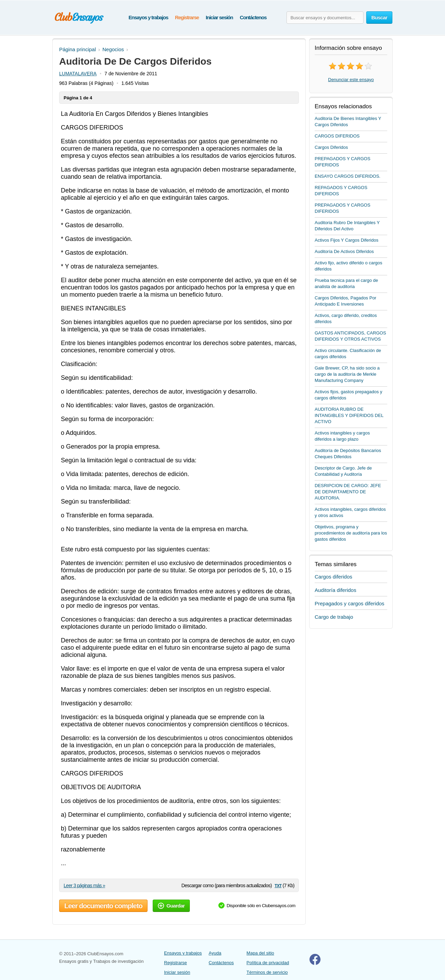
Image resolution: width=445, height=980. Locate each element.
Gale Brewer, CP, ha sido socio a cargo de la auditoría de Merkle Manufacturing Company (347, 374)
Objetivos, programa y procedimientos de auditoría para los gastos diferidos (351, 533)
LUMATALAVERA (78, 74)
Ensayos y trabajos (148, 17)
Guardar (171, 906)
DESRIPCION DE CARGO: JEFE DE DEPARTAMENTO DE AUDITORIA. (348, 492)
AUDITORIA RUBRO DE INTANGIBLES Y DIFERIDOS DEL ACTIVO (349, 415)
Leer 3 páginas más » (84, 885)
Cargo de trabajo (334, 617)
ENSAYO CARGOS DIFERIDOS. (348, 176)
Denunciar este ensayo (351, 80)
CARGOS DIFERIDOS (337, 136)
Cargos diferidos (333, 577)
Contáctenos (253, 17)
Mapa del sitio (260, 953)
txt (278, 885)
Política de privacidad (268, 963)
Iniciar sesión (219, 17)
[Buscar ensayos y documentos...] (325, 18)
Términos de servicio (267, 972)
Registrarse (187, 17)
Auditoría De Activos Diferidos (344, 251)
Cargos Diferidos (331, 147)
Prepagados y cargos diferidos (350, 603)
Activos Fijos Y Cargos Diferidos (346, 240)
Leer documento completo (103, 906)
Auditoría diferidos (335, 590)
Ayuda (215, 953)
